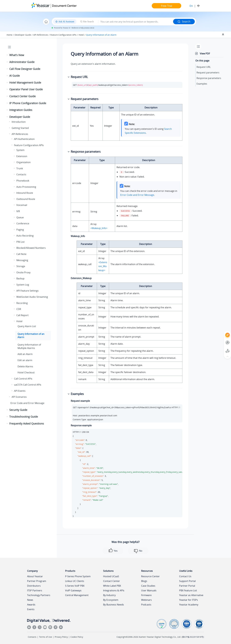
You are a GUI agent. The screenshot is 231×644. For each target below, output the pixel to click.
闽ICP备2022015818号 (193, 637)
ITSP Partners (35, 590)
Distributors (34, 586)
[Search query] (136, 22)
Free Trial (167, 6)
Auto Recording (25, 236)
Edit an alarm (25, 360)
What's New (17, 55)
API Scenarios (19, 397)
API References (41, 35)
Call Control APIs (23, 379)
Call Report (22, 315)
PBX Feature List (188, 590)
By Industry (109, 595)
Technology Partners (39, 595)
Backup (20, 278)
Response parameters (209, 78)
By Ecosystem (111, 600)
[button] (8, 55)
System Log (23, 285)
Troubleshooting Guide (24, 417)
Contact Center (112, 581)
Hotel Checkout (26, 372)
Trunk (20, 168)
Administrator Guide (22, 62)
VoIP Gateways (73, 590)
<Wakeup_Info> (99, 228)
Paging (20, 230)
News (30, 600)
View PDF (205, 54)
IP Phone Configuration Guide (28, 103)
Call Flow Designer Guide (25, 69)
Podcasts (146, 605)
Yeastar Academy (189, 605)
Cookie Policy (77, 637)
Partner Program (37, 581)
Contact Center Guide (22, 96)
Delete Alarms (25, 366)
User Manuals (149, 590)
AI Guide (15, 76)
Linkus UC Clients (75, 581)
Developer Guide (23, 35)
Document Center (64, 6)
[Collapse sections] (223, 35)
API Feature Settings (27, 291)
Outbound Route (26, 199)
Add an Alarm (25, 354)
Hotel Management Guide (25, 83)
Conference (23, 223)
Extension (22, 156)
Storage (21, 266)
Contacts (21, 174)
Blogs (144, 581)
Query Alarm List (27, 326)
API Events (20, 391)
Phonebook (23, 181)
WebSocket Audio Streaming (32, 297)
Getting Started (20, 128)
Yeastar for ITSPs (188, 600)
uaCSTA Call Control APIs (28, 385)
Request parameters (208, 73)
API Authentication (24, 139)
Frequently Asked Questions (27, 423)
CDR (19, 309)
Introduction (19, 122)
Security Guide (18, 410)
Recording (22, 303)
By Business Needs (114, 605)
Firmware (146, 595)
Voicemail (22, 205)
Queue (20, 217)
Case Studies (148, 586)
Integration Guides (21, 110)
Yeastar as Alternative (191, 595)
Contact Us (185, 576)
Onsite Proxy (23, 272)
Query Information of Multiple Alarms (29, 346)
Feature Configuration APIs (63, 35)
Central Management (77, 595)
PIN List (20, 242)
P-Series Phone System (78, 576)
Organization (23, 162)
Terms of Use (46, 637)
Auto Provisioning (26, 187)
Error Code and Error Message (27, 403)
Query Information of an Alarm (101, 35)
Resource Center (150, 576)
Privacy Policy (61, 637)
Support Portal (187, 581)
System (20, 150)
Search (184, 21)
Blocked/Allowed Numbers (31, 248)
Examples (202, 84)
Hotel (81, 35)
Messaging (22, 260)
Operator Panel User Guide (26, 89)
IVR (18, 211)
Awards (31, 605)
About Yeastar (35, 576)
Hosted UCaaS (111, 576)
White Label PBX (112, 586)
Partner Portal (187, 586)
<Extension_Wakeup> (103, 266)
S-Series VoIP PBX (75, 586)
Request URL (204, 67)
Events (31, 609)
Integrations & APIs (114, 590)
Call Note (21, 254)
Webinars (146, 600)
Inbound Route (25, 193)
